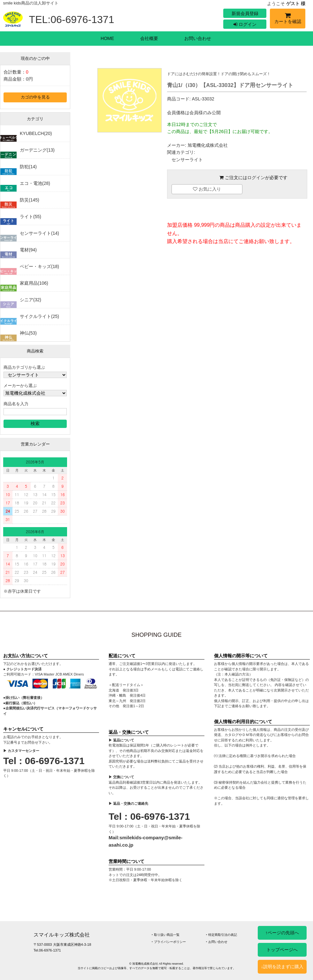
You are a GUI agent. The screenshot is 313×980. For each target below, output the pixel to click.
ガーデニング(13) (37, 150)
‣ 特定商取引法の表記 (221, 935)
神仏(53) (28, 333)
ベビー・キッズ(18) (39, 266)
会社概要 (149, 38)
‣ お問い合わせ (217, 942)
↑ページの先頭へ (282, 933)
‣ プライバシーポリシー (169, 942)
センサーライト (187, 160)
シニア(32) (31, 300)
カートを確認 (288, 19)
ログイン (245, 24)
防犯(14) (28, 167)
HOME (107, 38)
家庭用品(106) (34, 283)
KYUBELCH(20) (36, 133)
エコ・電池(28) (35, 183)
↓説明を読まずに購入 (282, 967)
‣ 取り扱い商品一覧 (166, 935)
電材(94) (28, 250)
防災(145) (30, 200)
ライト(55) (31, 217)
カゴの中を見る (35, 97)
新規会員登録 (245, 13)
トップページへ (282, 950)
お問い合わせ (198, 38)
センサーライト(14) (39, 233)
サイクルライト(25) (39, 316)
